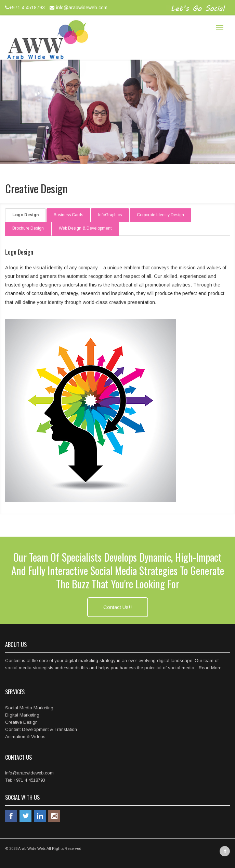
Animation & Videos (25, 737)
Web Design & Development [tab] (85, 228)
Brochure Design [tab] (28, 228)
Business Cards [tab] (68, 215)
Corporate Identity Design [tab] (160, 215)
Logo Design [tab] (25, 215)
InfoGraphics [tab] (110, 215)
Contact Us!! (118, 607)
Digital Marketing (22, 715)
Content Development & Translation (41, 729)
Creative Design (21, 722)
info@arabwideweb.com (78, 8)
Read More (210, 668)
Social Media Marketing (29, 708)
